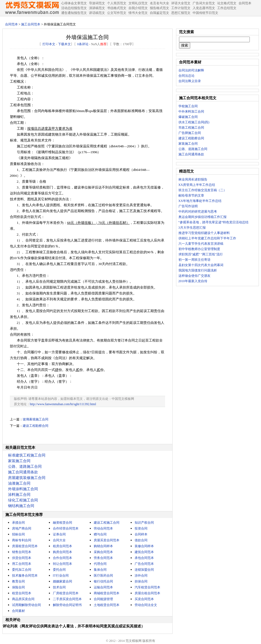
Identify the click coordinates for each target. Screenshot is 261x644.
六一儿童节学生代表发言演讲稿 (201, 244)
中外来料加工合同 (191, 112)
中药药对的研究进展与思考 (198, 212)
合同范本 (11, 24)
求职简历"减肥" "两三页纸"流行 (201, 254)
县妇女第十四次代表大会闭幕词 (201, 265)
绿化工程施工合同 (23, 500)
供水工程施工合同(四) (194, 122)
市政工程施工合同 (191, 128)
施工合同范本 (31, 24)
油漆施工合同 (19, 483)
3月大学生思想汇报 (192, 228)
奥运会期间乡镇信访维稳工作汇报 (202, 217)
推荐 (103, 44)
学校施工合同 (188, 106)
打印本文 (49, 44)
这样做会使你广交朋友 (194, 276)
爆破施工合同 (188, 117)
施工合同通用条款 (23, 472)
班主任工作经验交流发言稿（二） (202, 190)
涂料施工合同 (19, 495)
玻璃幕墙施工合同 (36, 419)
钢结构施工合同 (21, 506)
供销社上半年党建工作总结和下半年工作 (207, 238)
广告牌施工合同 (190, 133)
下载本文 (64, 44)
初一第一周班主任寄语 (194, 260)
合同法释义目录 (190, 81)
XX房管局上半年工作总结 (197, 185)
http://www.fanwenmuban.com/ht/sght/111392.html (63, 404)
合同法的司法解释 (191, 70)
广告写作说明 (188, 206)
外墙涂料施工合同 (23, 489)
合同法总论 (186, 76)
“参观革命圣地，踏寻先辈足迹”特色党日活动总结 (214, 222)
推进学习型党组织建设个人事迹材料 (204, 233)
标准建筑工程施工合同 (27, 455)
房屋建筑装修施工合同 (27, 478)
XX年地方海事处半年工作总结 (200, 201)
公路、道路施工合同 (25, 467)
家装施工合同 (19, 461)
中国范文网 (32, 8)
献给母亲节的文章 (191, 195)
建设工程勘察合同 (36, 426)
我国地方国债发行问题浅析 (198, 270)
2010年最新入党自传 (193, 281)
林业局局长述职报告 (193, 179)
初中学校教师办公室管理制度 (199, 249)
